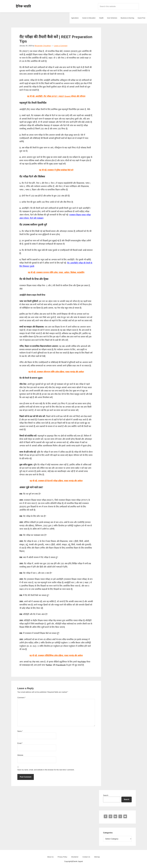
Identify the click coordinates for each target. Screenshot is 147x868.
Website (20, 755)
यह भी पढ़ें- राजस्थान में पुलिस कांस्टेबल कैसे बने (56, 170)
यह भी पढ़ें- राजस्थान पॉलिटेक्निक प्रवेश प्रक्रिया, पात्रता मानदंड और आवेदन (56, 655)
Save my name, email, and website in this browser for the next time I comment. (46, 769)
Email (20, 743)
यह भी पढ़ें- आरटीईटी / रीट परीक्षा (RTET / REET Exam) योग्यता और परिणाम (56, 96)
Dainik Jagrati (23, 6)
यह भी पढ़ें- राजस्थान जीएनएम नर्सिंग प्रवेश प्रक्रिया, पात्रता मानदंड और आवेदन (56, 371)
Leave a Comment (61, 46)
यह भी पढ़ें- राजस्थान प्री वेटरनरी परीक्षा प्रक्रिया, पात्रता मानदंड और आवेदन (56, 480)
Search (106, 795)
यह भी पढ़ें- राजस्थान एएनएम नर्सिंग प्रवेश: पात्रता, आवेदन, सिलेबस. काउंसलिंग (56, 272)
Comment (21, 697)
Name (20, 731)
